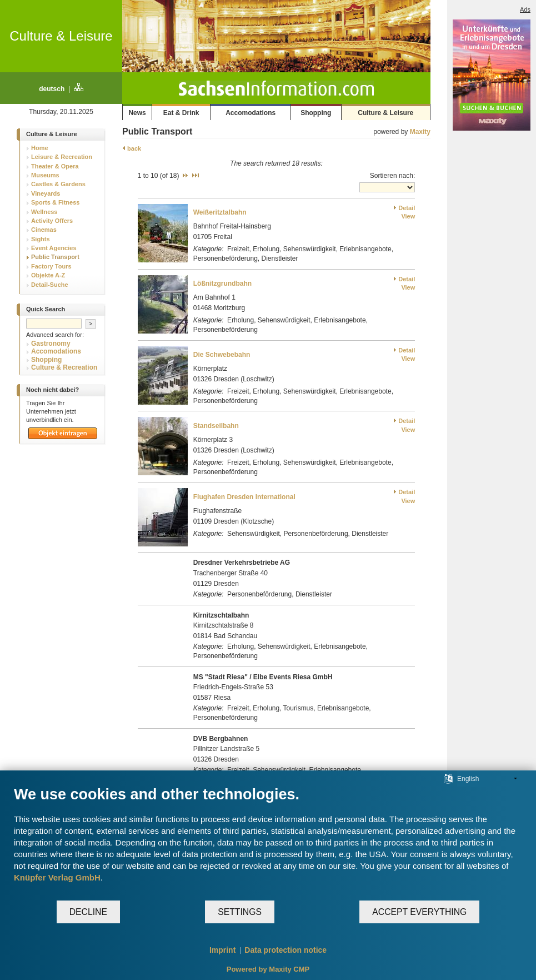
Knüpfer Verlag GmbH (57, 877)
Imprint (222, 950)
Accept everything (419, 912)
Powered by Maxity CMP (268, 969)
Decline (88, 912)
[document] (268, 842)
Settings (240, 912)
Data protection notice (285, 950)
